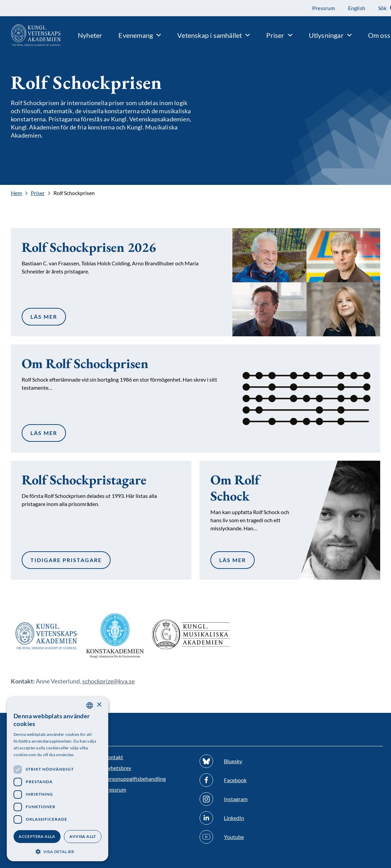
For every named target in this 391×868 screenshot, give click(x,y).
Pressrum (115, 789)
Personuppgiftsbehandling (135, 779)
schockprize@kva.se (108, 681)
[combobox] (90, 705)
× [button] (99, 705)
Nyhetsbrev (118, 768)
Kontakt (113, 757)
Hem (16, 193)
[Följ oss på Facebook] (243, 780)
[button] (57, 851)
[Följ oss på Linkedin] (243, 818)
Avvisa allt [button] (83, 836)
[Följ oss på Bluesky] (243, 761)
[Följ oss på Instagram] (243, 799)
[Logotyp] (31, 35)
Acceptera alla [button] (37, 836)
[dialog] (57, 779)
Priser (38, 193)
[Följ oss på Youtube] (243, 837)
